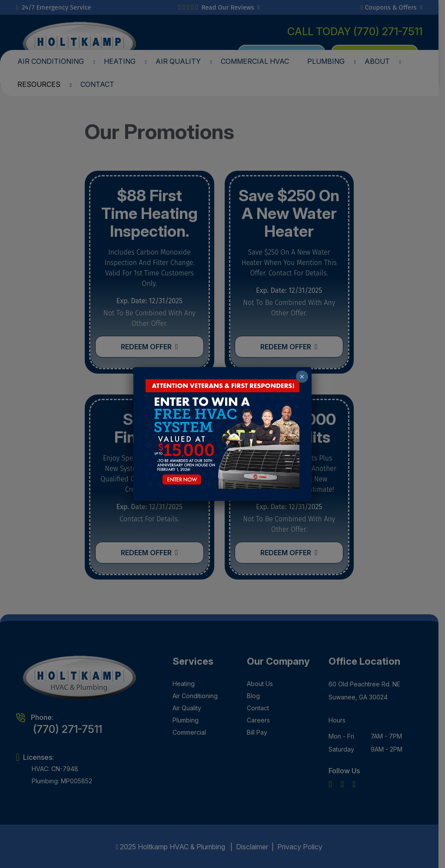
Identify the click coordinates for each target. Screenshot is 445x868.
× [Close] (302, 377)
